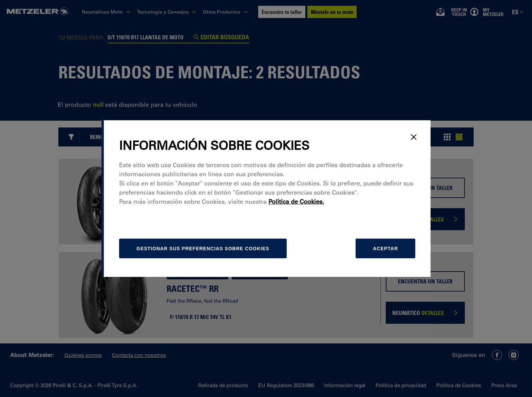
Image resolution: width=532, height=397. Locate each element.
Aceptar (385, 249)
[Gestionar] (203, 249)
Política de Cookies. (296, 202)
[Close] (414, 137)
